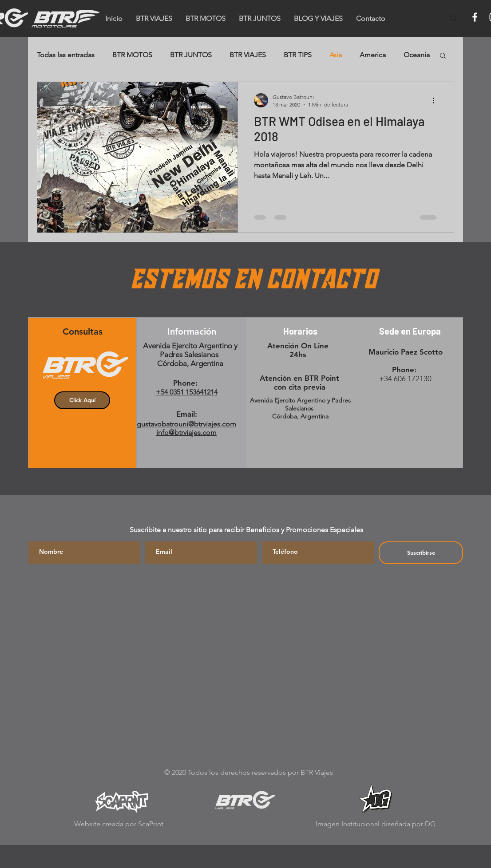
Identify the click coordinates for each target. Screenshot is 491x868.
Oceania (417, 55)
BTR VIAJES (248, 55)
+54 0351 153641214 (187, 392)
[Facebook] (475, 17)
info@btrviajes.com (186, 432)
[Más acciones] (436, 100)
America (373, 55)
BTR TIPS (298, 55)
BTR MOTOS (132, 55)
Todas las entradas (66, 55)
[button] (371, 19)
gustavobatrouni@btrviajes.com (186, 424)
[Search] (454, 19)
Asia (336, 55)
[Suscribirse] (421, 553)
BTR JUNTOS (191, 55)
